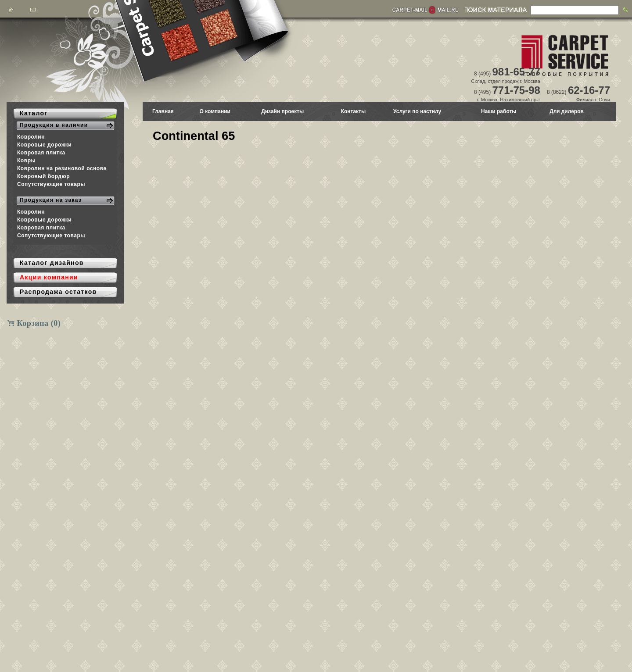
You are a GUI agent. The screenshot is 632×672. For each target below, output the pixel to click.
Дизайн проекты (282, 111)
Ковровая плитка (41, 153)
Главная (163, 111)
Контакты (354, 111)
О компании (215, 111)
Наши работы (499, 111)
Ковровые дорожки (44, 145)
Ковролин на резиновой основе (62, 168)
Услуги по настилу (417, 111)
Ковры (26, 161)
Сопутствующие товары (51, 184)
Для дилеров (567, 111)
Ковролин (31, 137)
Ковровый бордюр (43, 176)
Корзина (39, 323)
